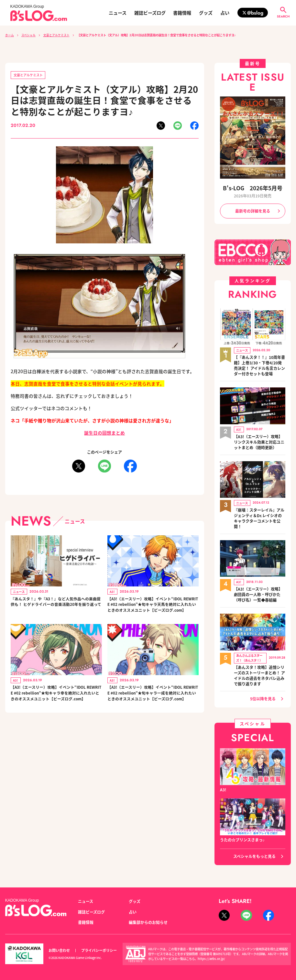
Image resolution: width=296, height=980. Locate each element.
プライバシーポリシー (99, 943)
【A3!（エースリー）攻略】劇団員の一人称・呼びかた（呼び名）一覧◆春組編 (258, 588)
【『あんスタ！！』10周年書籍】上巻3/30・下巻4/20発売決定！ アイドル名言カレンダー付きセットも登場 (259, 364)
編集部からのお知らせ (148, 915)
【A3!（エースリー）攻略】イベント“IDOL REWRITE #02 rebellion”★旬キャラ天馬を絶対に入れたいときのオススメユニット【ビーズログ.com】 (153, 609)
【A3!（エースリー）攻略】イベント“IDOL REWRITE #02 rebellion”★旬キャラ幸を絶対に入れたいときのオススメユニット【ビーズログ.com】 (56, 707)
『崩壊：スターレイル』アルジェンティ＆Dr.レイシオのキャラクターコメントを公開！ (259, 513)
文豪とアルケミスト (56, 35)
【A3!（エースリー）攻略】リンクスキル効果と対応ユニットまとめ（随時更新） (259, 439)
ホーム (10, 35)
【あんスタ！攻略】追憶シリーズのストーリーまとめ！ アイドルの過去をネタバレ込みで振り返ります (259, 668)
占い (225, 13)
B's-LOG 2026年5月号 (252, 188)
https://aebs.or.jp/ (211, 951)
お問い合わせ (59, 943)
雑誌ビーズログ (150, 13)
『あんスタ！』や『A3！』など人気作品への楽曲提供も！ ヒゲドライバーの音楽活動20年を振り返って (55, 606)
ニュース (118, 13)
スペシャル (28, 35)
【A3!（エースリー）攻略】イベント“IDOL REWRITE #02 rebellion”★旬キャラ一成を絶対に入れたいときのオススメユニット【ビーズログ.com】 (153, 707)
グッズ (206, 13)
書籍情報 (182, 13)
